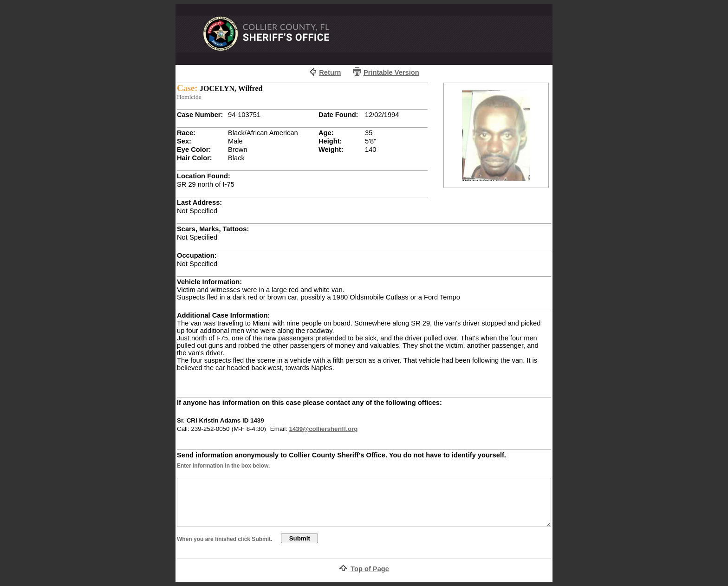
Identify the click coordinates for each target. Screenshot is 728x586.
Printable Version (391, 72)
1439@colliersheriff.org (324, 429)
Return (330, 72)
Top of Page (370, 569)
